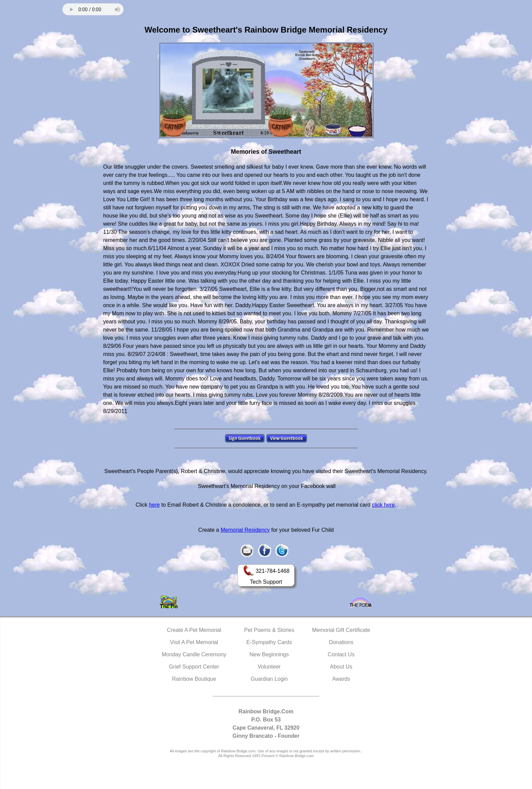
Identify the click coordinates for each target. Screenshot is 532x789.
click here (383, 505)
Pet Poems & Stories (269, 630)
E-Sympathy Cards (269, 642)
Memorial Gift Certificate (341, 630)
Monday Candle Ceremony (194, 654)
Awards (341, 679)
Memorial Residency (245, 530)
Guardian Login (269, 679)
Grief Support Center (194, 667)
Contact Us (341, 654)
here (154, 505)
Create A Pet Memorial (194, 630)
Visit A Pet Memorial (194, 642)
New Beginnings (269, 654)
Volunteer (269, 667)
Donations (341, 642)
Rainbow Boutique (194, 679)
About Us (341, 667)
